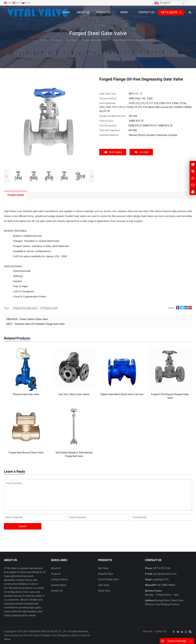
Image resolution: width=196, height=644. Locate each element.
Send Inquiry (113, 152)
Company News (59, 579)
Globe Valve (104, 591)
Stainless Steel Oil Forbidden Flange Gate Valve (40, 324)
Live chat (142, 152)
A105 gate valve (49, 308)
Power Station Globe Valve (34, 319)
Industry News (58, 585)
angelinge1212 (160, 579)
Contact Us (57, 591)
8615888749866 (166, 585)
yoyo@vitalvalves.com (165, 574)
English (162, 3)
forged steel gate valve (25, 308)
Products (56, 574)
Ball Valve (103, 568)
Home (66, 12)
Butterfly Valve (106, 574)
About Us (56, 568)
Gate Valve (104, 585)
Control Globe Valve (108, 579)
